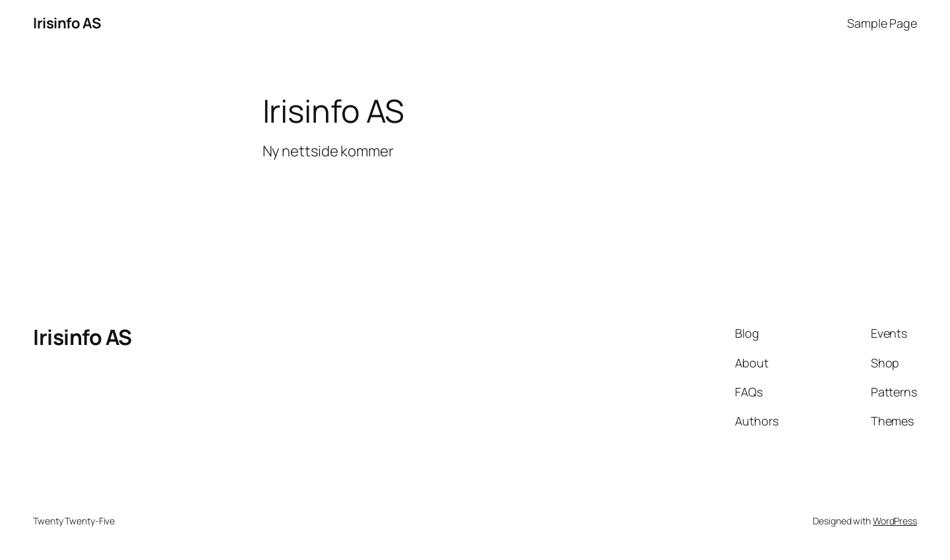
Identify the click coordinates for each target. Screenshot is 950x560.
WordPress (895, 521)
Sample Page (882, 23)
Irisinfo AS (67, 23)
